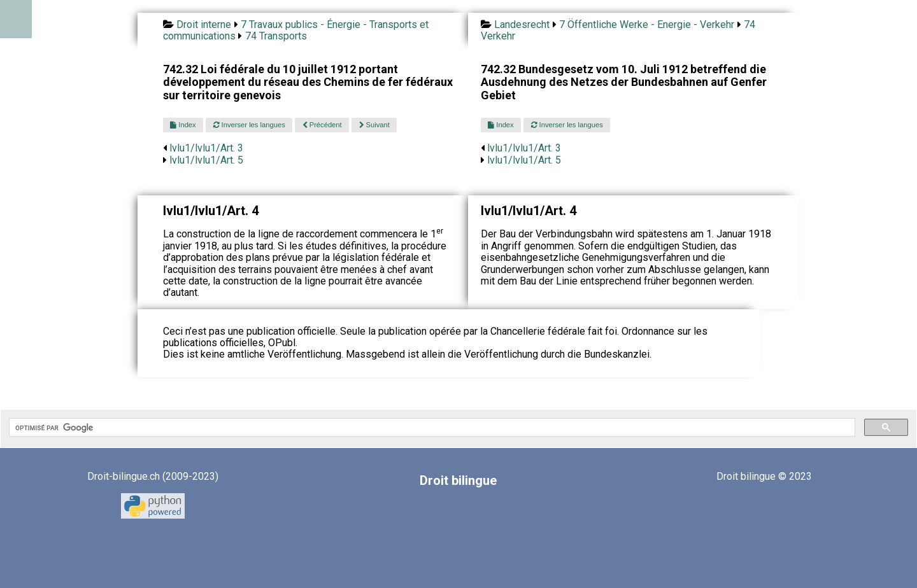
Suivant (374, 125)
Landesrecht (522, 24)
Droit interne (204, 24)
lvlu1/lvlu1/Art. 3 (206, 148)
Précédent (322, 125)
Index (183, 125)
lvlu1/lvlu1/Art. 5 (206, 160)
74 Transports (276, 36)
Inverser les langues (249, 125)
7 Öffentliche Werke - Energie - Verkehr (647, 24)
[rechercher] (431, 428)
